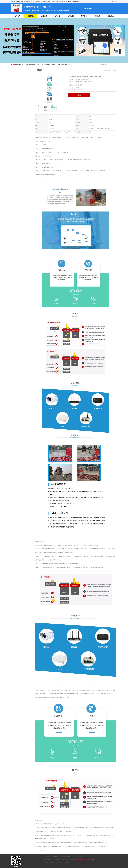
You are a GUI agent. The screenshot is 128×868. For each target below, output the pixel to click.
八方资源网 (52, 862)
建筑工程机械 (84, 82)
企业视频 (44, 16)
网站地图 (67, 862)
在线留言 (79, 95)
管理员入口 (62, 862)
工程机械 (77, 82)
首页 (109, 70)
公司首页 (17, 16)
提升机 (90, 82)
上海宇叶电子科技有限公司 (82, 860)
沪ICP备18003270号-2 (71, 860)
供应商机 (31, 16)
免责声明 (57, 862)
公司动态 (71, 16)
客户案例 (84, 16)
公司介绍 (57, 16)
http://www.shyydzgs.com (40, 850)
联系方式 (111, 16)
